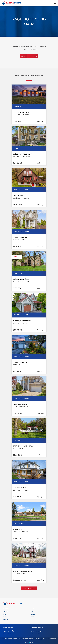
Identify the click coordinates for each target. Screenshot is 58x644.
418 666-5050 (37, 633)
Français (33, 617)
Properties (6, 609)
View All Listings (29, 589)
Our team (6, 612)
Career (33, 609)
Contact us (33, 56)
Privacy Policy (20, 640)
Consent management (36, 640)
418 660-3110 (9, 633)
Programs (6, 620)
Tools (5, 617)
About (5, 614)
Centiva (32, 642)
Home (23, 56)
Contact (33, 614)
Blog (32, 612)
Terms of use (27, 640)
